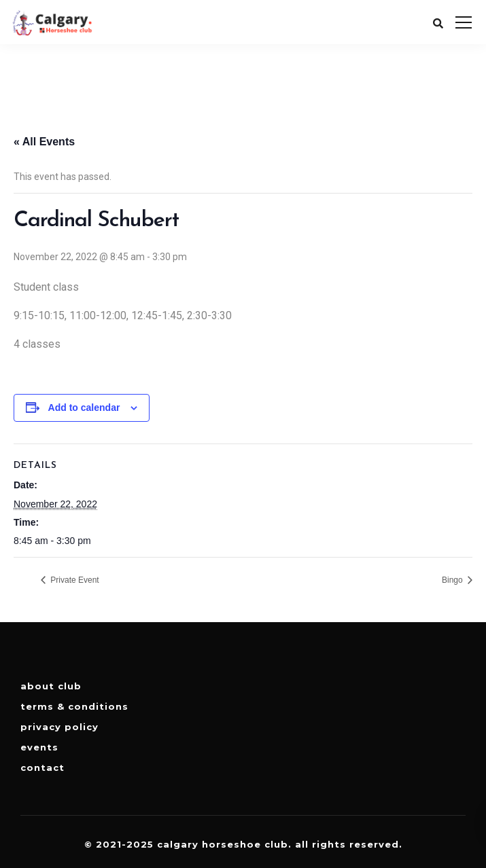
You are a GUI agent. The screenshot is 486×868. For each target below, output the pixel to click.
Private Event (74, 580)
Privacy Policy (59, 727)
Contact (42, 767)
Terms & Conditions (74, 706)
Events (39, 747)
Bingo (453, 580)
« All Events (44, 142)
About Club (51, 686)
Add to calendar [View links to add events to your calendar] (84, 408)
